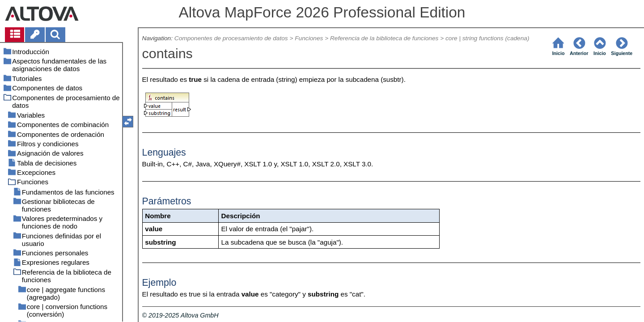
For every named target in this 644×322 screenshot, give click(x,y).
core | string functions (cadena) (487, 38)
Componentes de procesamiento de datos (231, 38)
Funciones (309, 38)
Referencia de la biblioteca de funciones (384, 38)
